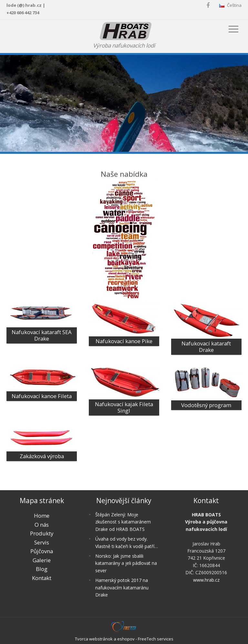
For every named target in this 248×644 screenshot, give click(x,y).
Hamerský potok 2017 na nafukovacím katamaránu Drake (122, 587)
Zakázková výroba (42, 456)
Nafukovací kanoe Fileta (42, 396)
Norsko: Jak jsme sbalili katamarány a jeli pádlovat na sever (126, 563)
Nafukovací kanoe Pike (124, 341)
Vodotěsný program (206, 405)
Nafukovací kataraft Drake (206, 347)
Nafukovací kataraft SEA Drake (42, 335)
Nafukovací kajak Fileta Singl (124, 407)
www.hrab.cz (206, 580)
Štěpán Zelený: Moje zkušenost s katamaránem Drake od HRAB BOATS (123, 522)
